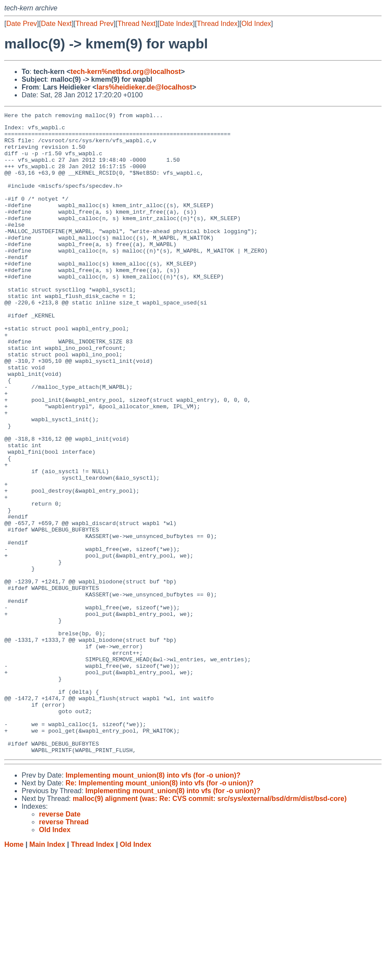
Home (14, 972)
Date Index (176, 24)
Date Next (56, 24)
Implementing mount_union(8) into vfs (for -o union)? (153, 902)
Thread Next (136, 24)
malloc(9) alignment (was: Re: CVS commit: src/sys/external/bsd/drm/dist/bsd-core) (210, 926)
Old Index (256, 24)
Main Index (47, 972)
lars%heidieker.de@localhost (144, 87)
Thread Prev (95, 24)
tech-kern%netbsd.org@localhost (126, 72)
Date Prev (21, 24)
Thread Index (217, 24)
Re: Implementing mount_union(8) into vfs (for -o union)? (159, 910)
